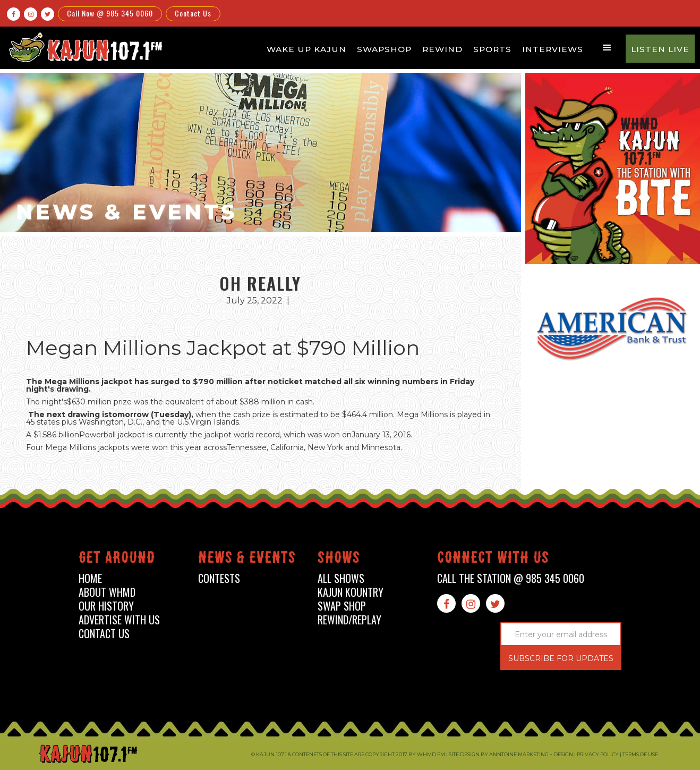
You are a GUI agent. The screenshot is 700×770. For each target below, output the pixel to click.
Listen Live (660, 49)
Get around (117, 559)
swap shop (342, 606)
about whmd (107, 592)
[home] (84, 47)
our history (106, 606)
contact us (104, 634)
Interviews (553, 49)
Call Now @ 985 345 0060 (110, 13)
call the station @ (511, 578)
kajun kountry (351, 592)
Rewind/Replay (349, 620)
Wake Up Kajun (306, 49)
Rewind (442, 49)
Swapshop (384, 49)
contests (219, 578)
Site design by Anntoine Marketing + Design (511, 754)
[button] (607, 48)
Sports (492, 49)
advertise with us (119, 620)
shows (339, 559)
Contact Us (193, 13)
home (90, 578)
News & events (247, 559)
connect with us (493, 559)
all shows (341, 578)
